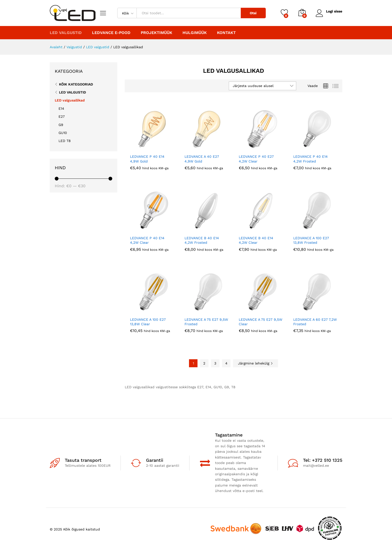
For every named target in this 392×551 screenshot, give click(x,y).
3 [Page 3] (215, 363)
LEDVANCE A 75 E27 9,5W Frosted (206, 322)
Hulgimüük (195, 33)
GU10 (63, 133)
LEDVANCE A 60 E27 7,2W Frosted (315, 322)
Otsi (253, 13)
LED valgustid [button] (66, 33)
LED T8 (65, 141)
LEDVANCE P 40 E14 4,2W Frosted (310, 159)
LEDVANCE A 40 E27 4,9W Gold (202, 159)
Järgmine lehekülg (255, 363)
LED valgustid (72, 92)
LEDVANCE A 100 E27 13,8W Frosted (311, 240)
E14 (61, 108)
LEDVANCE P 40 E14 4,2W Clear (147, 240)
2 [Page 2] (204, 363)
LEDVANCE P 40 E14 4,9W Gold (147, 159)
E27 (62, 116)
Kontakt (226, 33)
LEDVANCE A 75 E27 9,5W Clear (260, 322)
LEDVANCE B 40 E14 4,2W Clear (256, 240)
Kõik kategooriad (76, 84)
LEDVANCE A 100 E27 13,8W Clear (148, 322)
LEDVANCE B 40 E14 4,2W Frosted (202, 240)
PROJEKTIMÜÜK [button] (156, 33)
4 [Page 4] (226, 363)
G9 (61, 125)
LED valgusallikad (70, 100)
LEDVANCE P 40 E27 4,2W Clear (256, 159)
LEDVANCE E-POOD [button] (111, 33)
